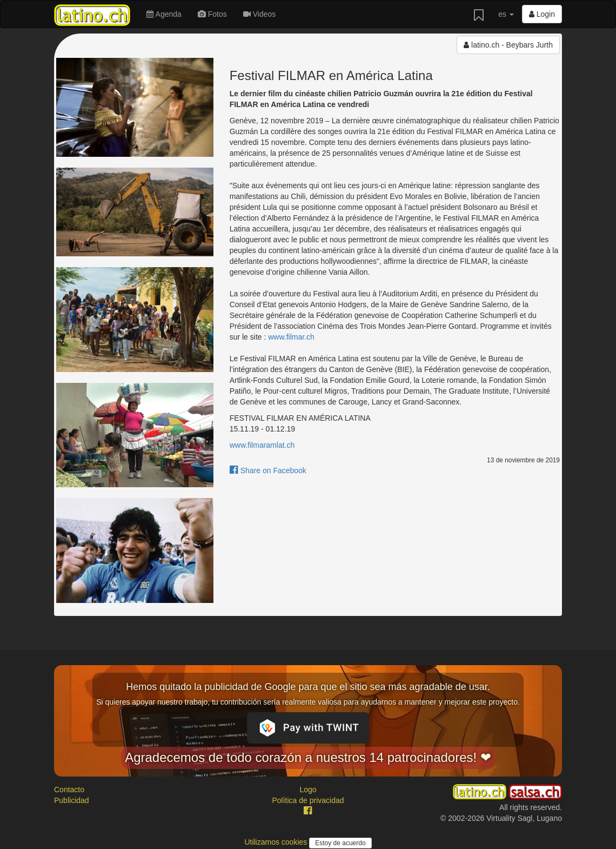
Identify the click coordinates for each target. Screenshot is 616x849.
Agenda (164, 14)
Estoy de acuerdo (340, 843)
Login (542, 14)
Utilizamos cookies (277, 842)
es (506, 14)
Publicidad (72, 800)
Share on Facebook (268, 470)
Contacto (69, 790)
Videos (259, 14)
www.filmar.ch (291, 337)
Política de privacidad (308, 800)
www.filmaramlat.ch (262, 445)
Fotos (212, 14)
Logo (308, 790)
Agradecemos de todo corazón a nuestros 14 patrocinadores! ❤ (308, 757)
